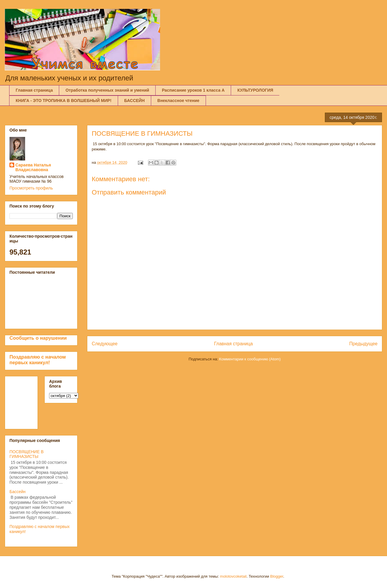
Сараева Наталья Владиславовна (33, 167)
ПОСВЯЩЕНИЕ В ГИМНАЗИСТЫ (26, 454)
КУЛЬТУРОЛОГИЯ (255, 90)
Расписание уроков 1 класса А (193, 90)
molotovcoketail (233, 576)
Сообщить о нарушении (38, 338)
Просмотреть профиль (31, 188)
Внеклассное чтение (178, 101)
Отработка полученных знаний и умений (107, 90)
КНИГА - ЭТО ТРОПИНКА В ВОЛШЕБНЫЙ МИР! (64, 101)
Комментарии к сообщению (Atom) (250, 359)
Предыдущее (363, 344)
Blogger (277, 576)
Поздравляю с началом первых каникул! (38, 360)
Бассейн (17, 492)
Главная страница (34, 90)
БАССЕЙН (134, 101)
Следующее (105, 344)
